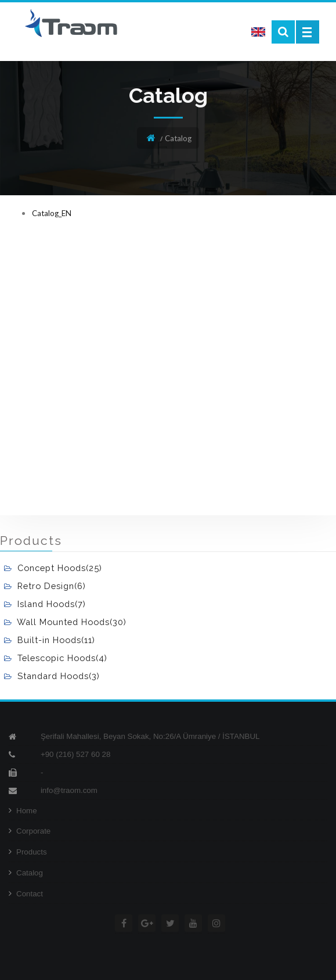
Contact (26, 894)
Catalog (26, 873)
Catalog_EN (52, 213)
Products (28, 852)
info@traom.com (69, 790)
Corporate (30, 831)
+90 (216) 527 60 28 (75, 754)
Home (23, 811)
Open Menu (308, 32)
